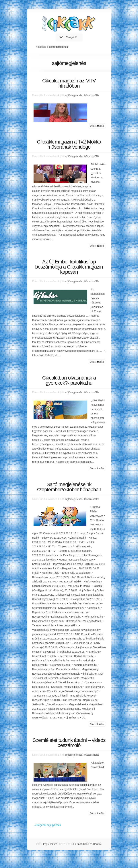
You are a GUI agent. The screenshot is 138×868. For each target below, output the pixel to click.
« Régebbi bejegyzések (48, 825)
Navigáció (68, 37)
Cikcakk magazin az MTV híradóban (69, 83)
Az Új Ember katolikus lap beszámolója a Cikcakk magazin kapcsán (69, 267)
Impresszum (50, 844)
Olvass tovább (97, 126)
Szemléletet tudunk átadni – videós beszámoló (69, 743)
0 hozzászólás (92, 95)
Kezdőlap (41, 47)
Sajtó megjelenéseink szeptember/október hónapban (69, 487)
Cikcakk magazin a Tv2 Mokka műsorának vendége (69, 144)
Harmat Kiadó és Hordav (87, 844)
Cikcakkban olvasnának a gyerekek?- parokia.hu (69, 380)
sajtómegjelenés (74, 95)
